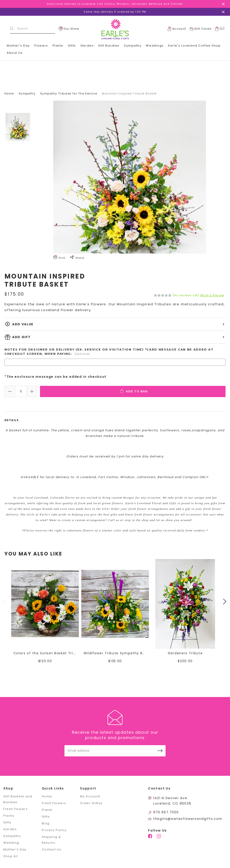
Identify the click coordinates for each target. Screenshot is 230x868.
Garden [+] (87, 46)
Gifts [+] (72, 46)
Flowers (41, 46)
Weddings (155, 46)
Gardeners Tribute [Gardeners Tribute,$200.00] (185, 653)
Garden (10, 829)
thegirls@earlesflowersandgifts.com (188, 818)
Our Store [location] (69, 29)
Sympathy (133, 46)
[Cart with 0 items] (219, 29)
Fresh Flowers (15, 808)
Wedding (11, 842)
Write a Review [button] (212, 295)
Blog (46, 823)
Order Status (91, 803)
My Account (90, 796)
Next (225, 602)
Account (177, 29)
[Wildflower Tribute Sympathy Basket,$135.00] (115, 604)
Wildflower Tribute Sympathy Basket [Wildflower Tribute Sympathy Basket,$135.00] (115, 653)
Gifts (7, 822)
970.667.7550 (166, 812)
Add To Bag (135, 391)
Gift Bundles (109, 46)
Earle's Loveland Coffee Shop (195, 46)
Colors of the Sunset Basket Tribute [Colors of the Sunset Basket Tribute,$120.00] (45, 653)
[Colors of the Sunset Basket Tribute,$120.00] (45, 604)
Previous (5, 602)
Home (47, 796)
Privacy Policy (54, 830)
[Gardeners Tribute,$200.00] (185, 604)
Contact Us (52, 849)
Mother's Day (18, 46)
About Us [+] (15, 53)
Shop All (11, 856)
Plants (58, 46)
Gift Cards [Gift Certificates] (200, 29)
